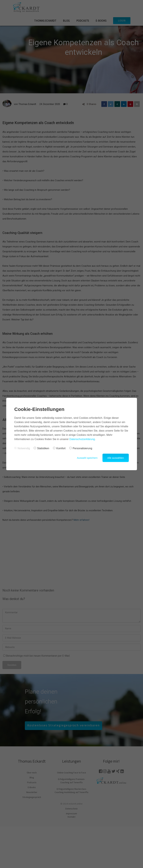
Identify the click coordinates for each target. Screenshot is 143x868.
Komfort (59, 448)
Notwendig (22, 448)
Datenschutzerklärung (82, 439)
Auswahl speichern (87, 458)
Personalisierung (81, 448)
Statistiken (42, 448)
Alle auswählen (116, 458)
